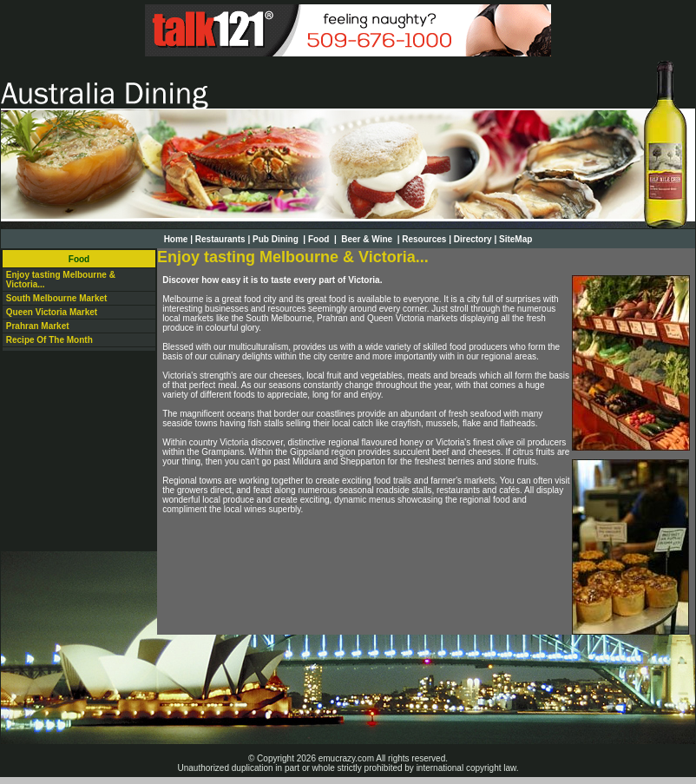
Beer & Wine (367, 239)
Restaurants (220, 239)
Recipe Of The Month (49, 340)
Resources (424, 239)
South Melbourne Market (57, 298)
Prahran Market (38, 326)
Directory (473, 239)
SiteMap (515, 239)
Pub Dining (277, 239)
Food (320, 239)
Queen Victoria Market (52, 312)
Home (176, 239)
